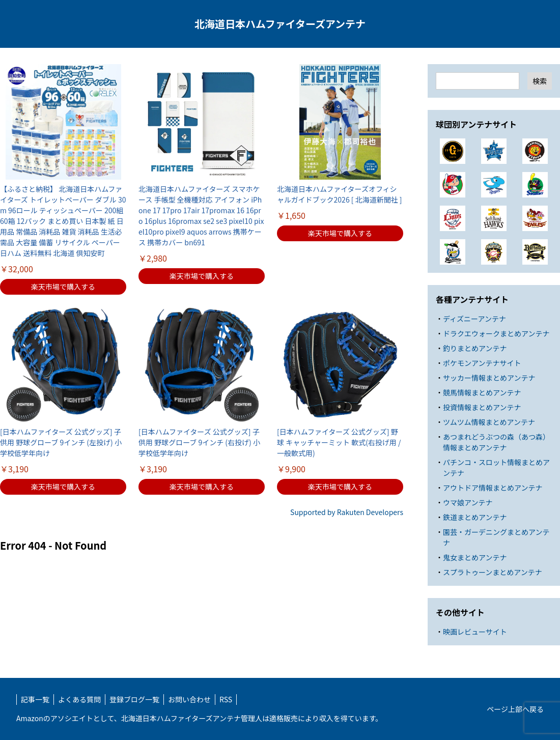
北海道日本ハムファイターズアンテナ (280, 24)
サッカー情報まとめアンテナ (489, 378)
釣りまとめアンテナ (475, 348)
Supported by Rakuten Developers (347, 512)
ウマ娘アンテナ (468, 502)
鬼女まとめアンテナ (475, 557)
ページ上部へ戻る (515, 709)
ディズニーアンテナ (474, 319)
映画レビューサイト (475, 632)
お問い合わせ (189, 699)
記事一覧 (35, 699)
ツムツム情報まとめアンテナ (489, 422)
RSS (226, 699)
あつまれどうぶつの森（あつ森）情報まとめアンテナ (496, 442)
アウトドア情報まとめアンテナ (493, 488)
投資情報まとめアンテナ (482, 407)
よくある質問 (79, 699)
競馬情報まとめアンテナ (482, 392)
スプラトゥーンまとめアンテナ (493, 572)
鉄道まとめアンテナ (475, 517)
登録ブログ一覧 (134, 699)
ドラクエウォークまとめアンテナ (496, 333)
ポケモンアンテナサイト (482, 363)
